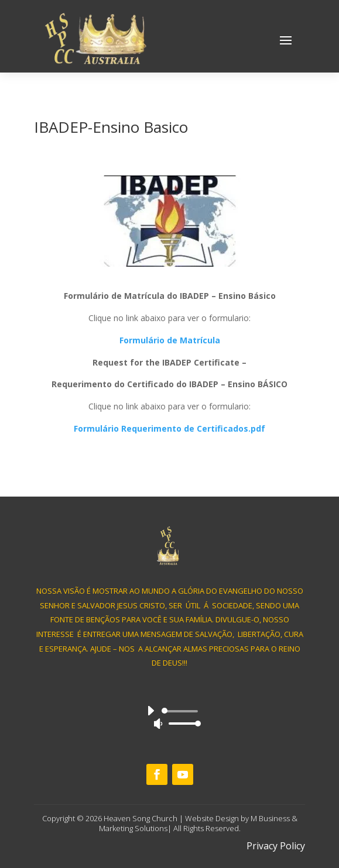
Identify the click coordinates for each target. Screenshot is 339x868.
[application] (169, 717)
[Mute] (158, 724)
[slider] (182, 711)
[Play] (150, 711)
